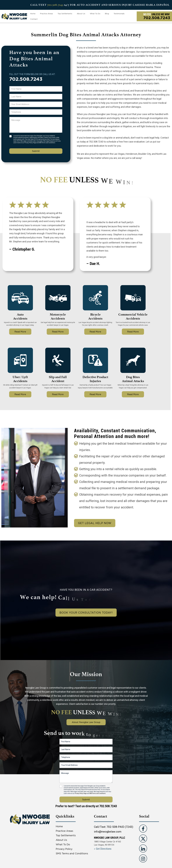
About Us (81, 14)
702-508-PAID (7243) (120, 827)
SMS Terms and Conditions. (47, 143)
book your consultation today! (86, 613)
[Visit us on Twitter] (143, 839)
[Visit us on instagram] (143, 858)
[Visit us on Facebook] (143, 829)
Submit (36, 151)
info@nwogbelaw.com (108, 832)
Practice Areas (47, 14)
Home (33, 14)
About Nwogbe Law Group (86, 722)
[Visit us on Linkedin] (143, 848)
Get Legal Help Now (95, 523)
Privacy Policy (64, 849)
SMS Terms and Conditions (72, 853)
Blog (107, 14)
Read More (20, 332)
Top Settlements (65, 14)
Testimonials (119, 14)
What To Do (95, 14)
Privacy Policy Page (30, 143)
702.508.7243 (55, 5)
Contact (34, 19)
